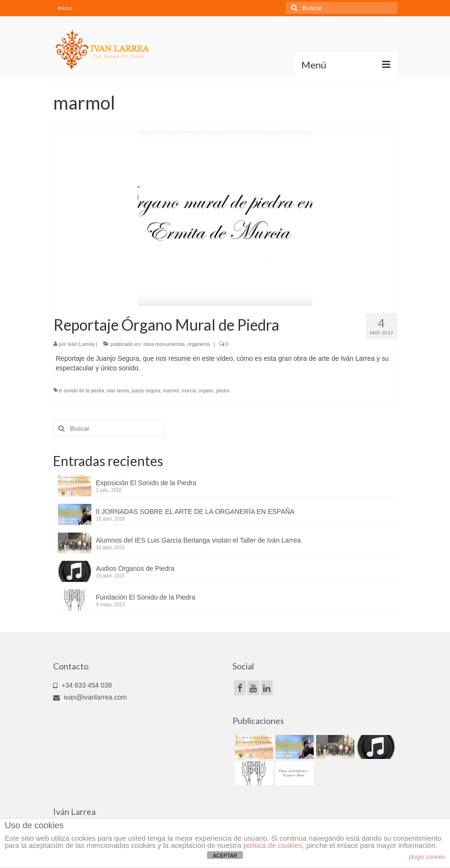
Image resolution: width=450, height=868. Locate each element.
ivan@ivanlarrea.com (90, 697)
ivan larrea (118, 391)
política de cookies (273, 845)
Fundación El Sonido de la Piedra (146, 597)
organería (198, 344)
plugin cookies (427, 857)
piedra (223, 391)
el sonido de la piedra (81, 391)
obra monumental (164, 344)
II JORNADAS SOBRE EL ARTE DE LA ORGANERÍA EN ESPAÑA (195, 512)
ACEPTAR (225, 856)
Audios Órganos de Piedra (135, 568)
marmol (171, 391)
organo (206, 391)
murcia (189, 391)
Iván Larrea (81, 344)
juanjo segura (146, 391)
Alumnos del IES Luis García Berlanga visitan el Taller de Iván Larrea (199, 540)
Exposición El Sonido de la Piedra (146, 483)
